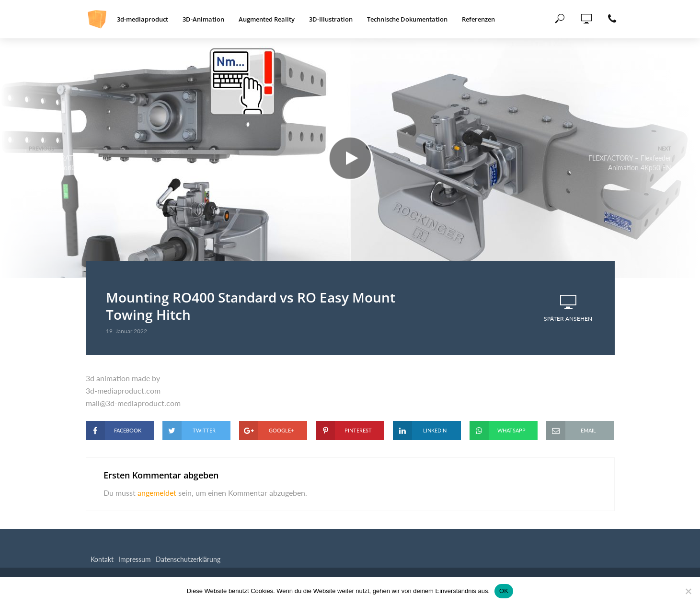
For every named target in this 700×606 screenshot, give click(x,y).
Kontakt (102, 559)
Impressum (135, 559)
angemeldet (157, 493)
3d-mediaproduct (143, 19)
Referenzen (478, 19)
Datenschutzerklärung (188, 559)
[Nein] (688, 591)
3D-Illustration (331, 19)
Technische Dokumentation (407, 19)
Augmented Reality (267, 19)
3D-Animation (203, 19)
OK (504, 591)
